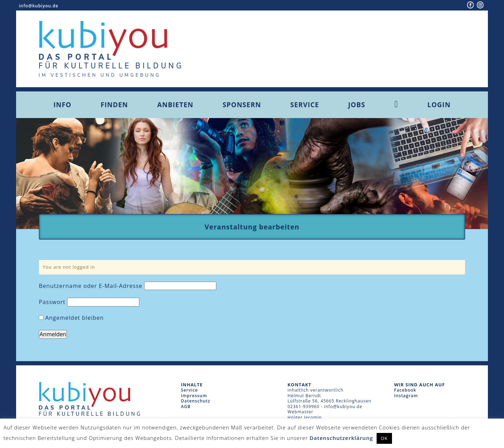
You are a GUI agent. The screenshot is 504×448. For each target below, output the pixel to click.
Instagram (406, 396)
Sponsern (242, 105)
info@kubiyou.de (39, 6)
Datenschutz (196, 401)
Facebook (405, 390)
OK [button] (384, 438)
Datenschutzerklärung (341, 438)
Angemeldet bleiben (71, 318)
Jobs (357, 105)
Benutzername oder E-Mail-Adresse (91, 286)
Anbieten (175, 105)
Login (439, 105)
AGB (186, 406)
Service (304, 105)
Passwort (52, 302)
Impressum (194, 396)
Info (62, 105)
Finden (114, 105)
